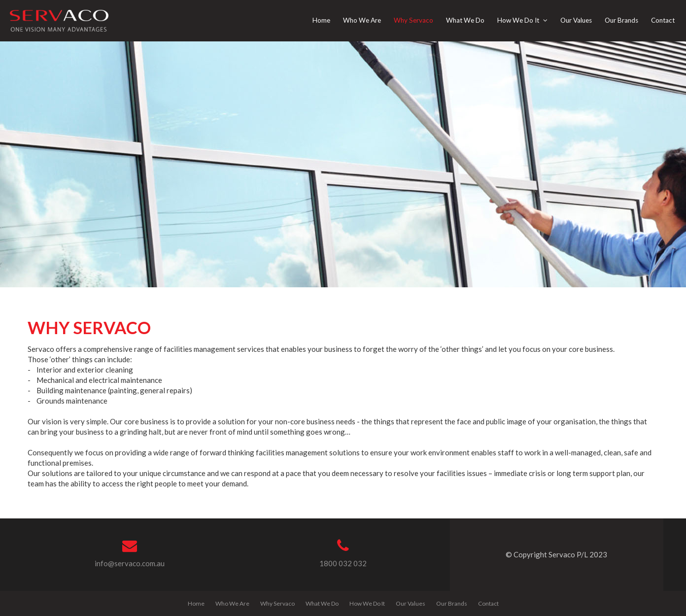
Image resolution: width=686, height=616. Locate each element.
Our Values (411, 603)
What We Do (322, 603)
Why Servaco (277, 603)
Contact (488, 603)
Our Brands (452, 603)
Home (196, 603)
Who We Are (232, 603)
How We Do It (367, 603)
